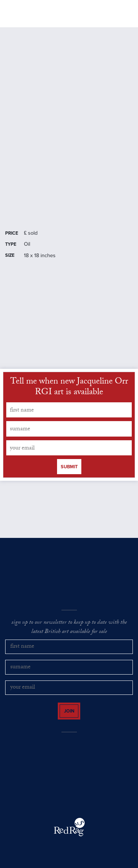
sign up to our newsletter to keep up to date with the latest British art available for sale (69, 628)
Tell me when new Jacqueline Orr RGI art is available (69, 388)
